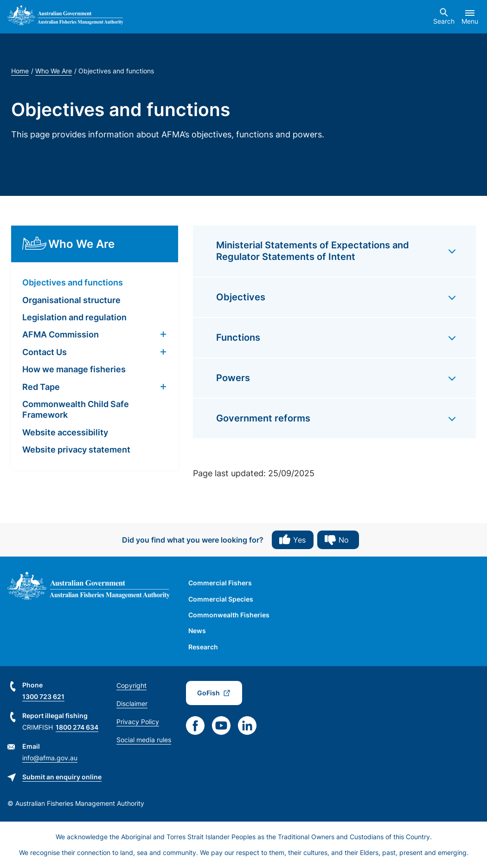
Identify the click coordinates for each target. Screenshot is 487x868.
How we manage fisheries (74, 369)
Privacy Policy (138, 722)
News (197, 631)
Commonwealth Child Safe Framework (76, 409)
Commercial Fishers (220, 583)
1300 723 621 (43, 696)
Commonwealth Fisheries (229, 615)
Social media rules (144, 740)
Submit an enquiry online (62, 777)
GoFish (208, 693)
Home (20, 71)
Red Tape (41, 387)
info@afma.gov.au (50, 758)
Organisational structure (71, 300)
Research (203, 647)
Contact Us (45, 352)
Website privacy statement (76, 450)
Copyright (131, 685)
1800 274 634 (77, 727)
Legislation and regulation (74, 317)
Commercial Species (221, 599)
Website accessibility (65, 432)
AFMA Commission (61, 334)
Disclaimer (132, 703)
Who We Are (54, 71)
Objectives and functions (73, 282)
